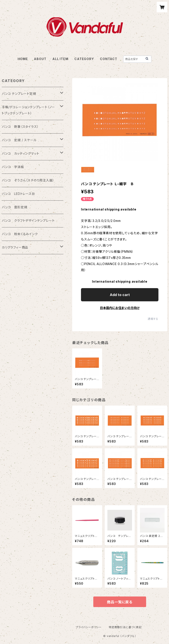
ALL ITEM (60, 59)
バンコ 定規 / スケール (19, 140)
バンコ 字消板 (13, 167)
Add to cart (120, 295)
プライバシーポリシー (89, 627)
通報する (153, 319)
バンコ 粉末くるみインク (20, 234)
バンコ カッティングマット (20, 153)
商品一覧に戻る (120, 602)
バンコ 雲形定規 (14, 207)
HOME (23, 59)
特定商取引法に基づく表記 (125, 627)
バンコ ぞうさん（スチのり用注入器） (28, 180)
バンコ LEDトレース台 (18, 194)
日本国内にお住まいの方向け (120, 308)
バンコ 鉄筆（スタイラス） (20, 127)
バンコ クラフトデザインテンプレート (28, 220)
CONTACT (109, 59)
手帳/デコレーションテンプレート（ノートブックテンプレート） (28, 110)
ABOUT (40, 59)
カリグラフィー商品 (15, 247)
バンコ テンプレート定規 (19, 94)
